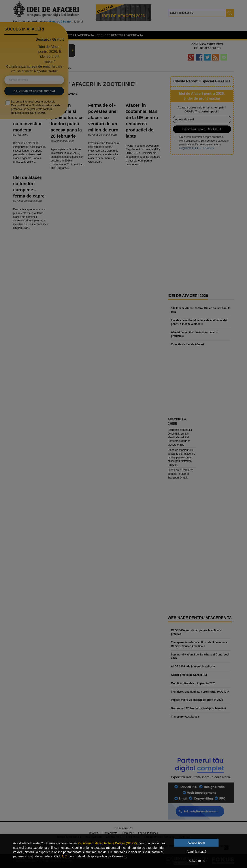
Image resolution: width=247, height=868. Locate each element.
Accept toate (196, 843)
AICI (65, 856)
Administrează (196, 852)
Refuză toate (196, 861)
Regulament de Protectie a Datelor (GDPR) (107, 843)
